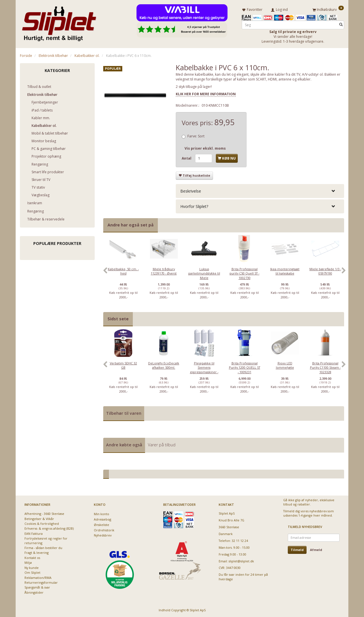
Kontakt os (32, 558)
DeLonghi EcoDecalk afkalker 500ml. (164, 365)
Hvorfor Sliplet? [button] (194, 206)
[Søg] (341, 25)
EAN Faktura (34, 534)
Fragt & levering (37, 553)
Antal (187, 158)
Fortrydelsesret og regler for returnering (46, 540)
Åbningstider (34, 592)
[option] (123, 273)
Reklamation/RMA (38, 577)
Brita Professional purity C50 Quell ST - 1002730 (244, 273)
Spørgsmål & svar (37, 587)
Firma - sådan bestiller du (43, 548)
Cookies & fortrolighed (42, 524)
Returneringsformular (41, 582)
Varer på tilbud (162, 445)
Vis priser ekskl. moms (205, 148)
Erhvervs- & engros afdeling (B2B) (49, 528)
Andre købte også (124, 445)
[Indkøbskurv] (328, 9)
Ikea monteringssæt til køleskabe (285, 271)
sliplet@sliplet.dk (241, 561)
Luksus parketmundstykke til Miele (204, 273)
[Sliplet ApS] (59, 22)
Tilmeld (297, 550)
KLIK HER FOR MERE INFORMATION (206, 94)
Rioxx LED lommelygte (285, 365)
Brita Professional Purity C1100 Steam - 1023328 (325, 367)
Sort (196, 136)
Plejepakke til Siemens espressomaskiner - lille (204, 369)
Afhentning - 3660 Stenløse (44, 514)
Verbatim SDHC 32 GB (123, 365)
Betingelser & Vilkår (39, 518)
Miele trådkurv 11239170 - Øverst (164, 271)
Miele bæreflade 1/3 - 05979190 (325, 271)
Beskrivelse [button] (191, 191)
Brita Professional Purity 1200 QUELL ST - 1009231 (245, 367)
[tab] (260, 191)
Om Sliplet (32, 572)
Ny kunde (32, 568)
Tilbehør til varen (124, 413)
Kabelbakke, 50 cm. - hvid (123, 271)
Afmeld (316, 550)
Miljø (28, 563)
